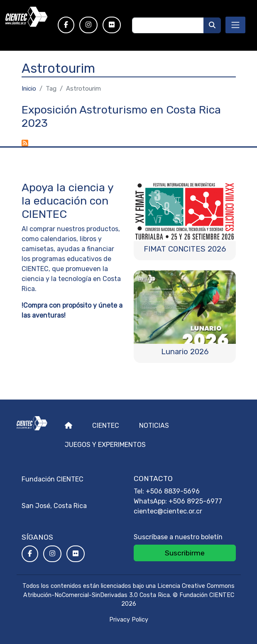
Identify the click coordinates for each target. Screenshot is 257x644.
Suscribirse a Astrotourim (25, 143)
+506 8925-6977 (195, 501)
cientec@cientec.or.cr (168, 511)
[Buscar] (212, 25)
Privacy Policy (129, 620)
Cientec (106, 426)
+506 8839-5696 (173, 491)
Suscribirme (185, 553)
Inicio (29, 89)
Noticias (154, 426)
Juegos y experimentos (105, 445)
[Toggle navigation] (235, 25)
